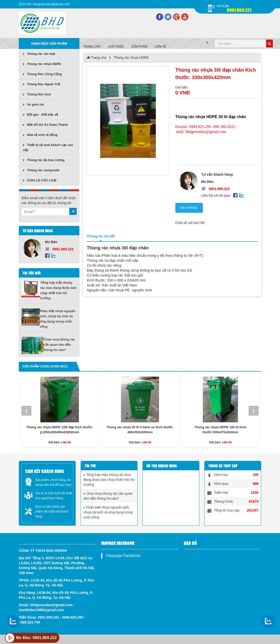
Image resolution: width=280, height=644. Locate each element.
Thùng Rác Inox (37, 94)
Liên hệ (160, 46)
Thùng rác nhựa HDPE (42, 64)
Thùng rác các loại (39, 54)
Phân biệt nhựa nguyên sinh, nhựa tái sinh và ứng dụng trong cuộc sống (108, 512)
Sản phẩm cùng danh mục (45, 366)
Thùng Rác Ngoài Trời (41, 84)
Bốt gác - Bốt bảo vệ (40, 115)
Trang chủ (92, 46)
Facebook (47, 256)
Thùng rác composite (41, 170)
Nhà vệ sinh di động (40, 135)
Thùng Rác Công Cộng (42, 74)
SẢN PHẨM (139, 46)
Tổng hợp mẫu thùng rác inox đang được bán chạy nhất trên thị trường (109, 480)
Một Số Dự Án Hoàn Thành (45, 125)
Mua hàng (189, 208)
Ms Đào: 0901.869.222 (36, 638)
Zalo (53, 256)
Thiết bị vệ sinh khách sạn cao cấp (48, 147)
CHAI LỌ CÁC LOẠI (39, 180)
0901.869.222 (239, 10)
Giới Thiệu (116, 46)
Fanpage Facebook (123, 556)
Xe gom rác (34, 104)
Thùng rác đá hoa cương (44, 160)
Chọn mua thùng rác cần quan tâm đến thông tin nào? (59, 345)
